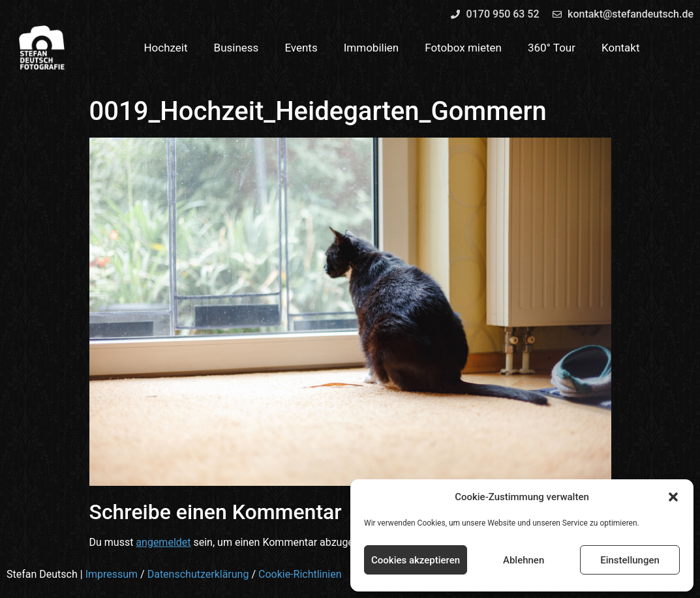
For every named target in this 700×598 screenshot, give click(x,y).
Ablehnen (524, 560)
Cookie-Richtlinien (300, 574)
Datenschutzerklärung (198, 574)
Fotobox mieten (463, 48)
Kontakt (621, 48)
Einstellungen (630, 560)
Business (236, 48)
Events (301, 48)
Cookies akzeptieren (416, 560)
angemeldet (163, 542)
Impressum (112, 574)
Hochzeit (165, 48)
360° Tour (552, 48)
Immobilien (372, 48)
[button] (673, 497)
